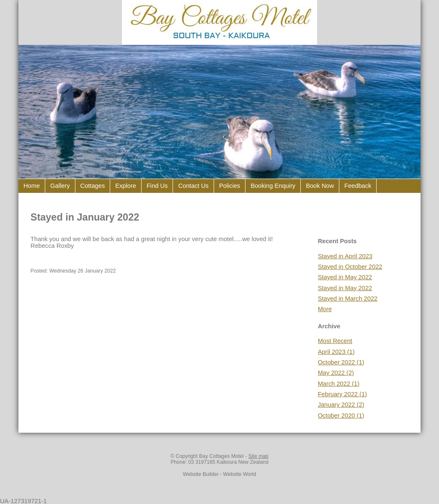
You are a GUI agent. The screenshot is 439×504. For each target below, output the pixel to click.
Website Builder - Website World (219, 474)
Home (32, 186)
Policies (230, 186)
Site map (258, 456)
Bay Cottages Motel (221, 456)
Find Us (157, 186)
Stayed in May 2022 (345, 277)
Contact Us (193, 186)
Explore (126, 186)
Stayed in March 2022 (348, 299)
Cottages (93, 186)
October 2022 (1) (341, 362)
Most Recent (335, 341)
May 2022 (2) (336, 373)
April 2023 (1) (336, 352)
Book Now (320, 186)
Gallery (60, 186)
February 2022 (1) (342, 394)
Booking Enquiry (273, 186)
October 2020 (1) (341, 416)
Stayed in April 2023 (345, 256)
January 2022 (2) (341, 405)
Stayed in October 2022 (350, 267)
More (325, 309)
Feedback (358, 186)
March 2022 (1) (339, 384)
